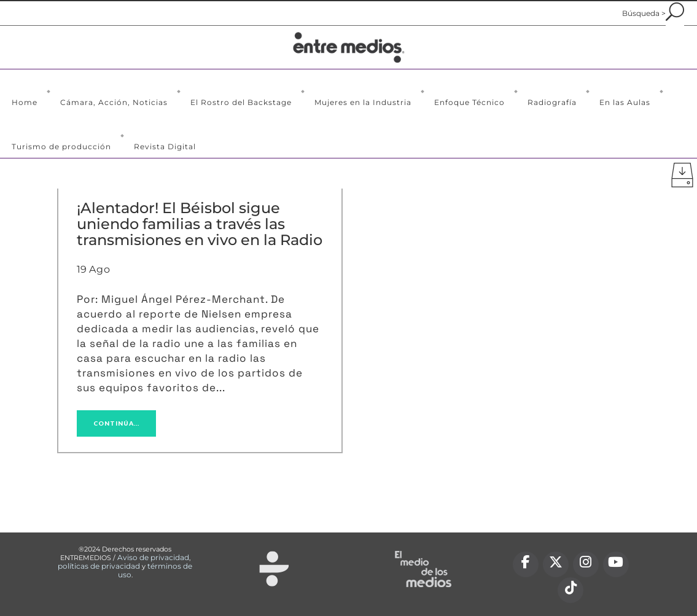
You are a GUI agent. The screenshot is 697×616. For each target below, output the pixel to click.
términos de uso (155, 570)
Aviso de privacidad (153, 557)
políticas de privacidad (99, 566)
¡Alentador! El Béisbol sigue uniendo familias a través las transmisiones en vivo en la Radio (200, 224)
